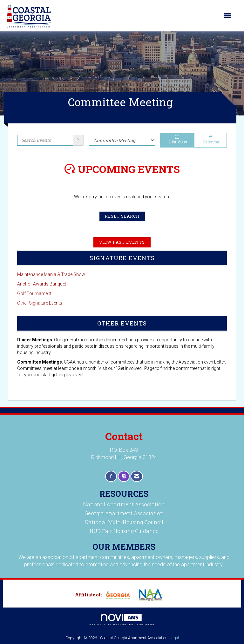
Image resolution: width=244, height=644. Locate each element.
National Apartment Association (124, 504)
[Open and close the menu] (144, 16)
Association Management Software (122, 620)
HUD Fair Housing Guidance (124, 531)
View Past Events (122, 242)
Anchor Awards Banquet (42, 284)
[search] (78, 140)
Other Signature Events (40, 303)
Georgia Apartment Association (124, 513)
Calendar (211, 140)
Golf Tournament (34, 293)
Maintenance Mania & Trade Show (51, 274)
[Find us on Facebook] (111, 476)
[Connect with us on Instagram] (124, 476)
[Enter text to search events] (45, 140)
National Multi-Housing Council (124, 522)
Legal (174, 638)
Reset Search (122, 216)
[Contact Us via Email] (137, 476)
